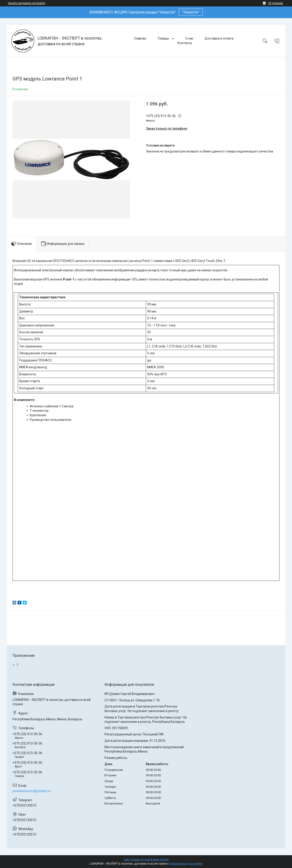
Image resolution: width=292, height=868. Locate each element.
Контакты (185, 43)
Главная (140, 38)
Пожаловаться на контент (186, 864)
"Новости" (191, 12)
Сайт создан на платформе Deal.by (146, 860)
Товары (163, 38)
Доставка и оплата (219, 38)
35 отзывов (275, 3)
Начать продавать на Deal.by (27, 3)
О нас (189, 38)
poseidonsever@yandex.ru (32, 791)
